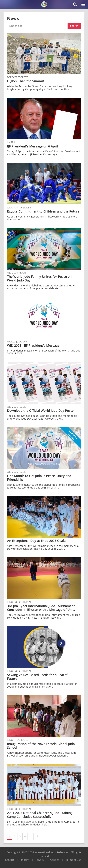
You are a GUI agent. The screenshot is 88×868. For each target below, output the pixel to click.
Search (74, 26)
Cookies (55, 860)
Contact (10, 860)
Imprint (25, 860)
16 (37, 836)
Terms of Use (73, 860)
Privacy (40, 860)
